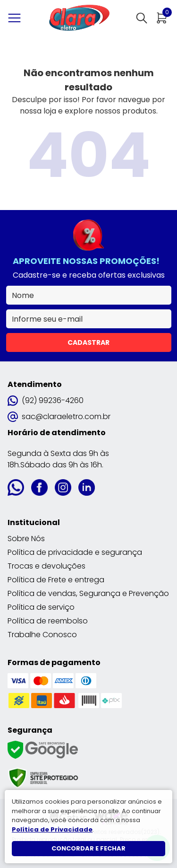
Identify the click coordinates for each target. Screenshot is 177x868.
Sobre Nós (26, 539)
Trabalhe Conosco (42, 635)
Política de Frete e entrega (56, 580)
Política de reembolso (48, 621)
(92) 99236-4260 (46, 400)
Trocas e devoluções (46, 566)
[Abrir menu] (16, 18)
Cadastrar (88, 342)
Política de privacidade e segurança (75, 552)
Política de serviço (41, 607)
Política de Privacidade (52, 829)
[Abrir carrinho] (162, 18)
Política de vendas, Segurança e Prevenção (88, 593)
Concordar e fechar (88, 848)
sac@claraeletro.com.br (59, 416)
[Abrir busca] (142, 18)
